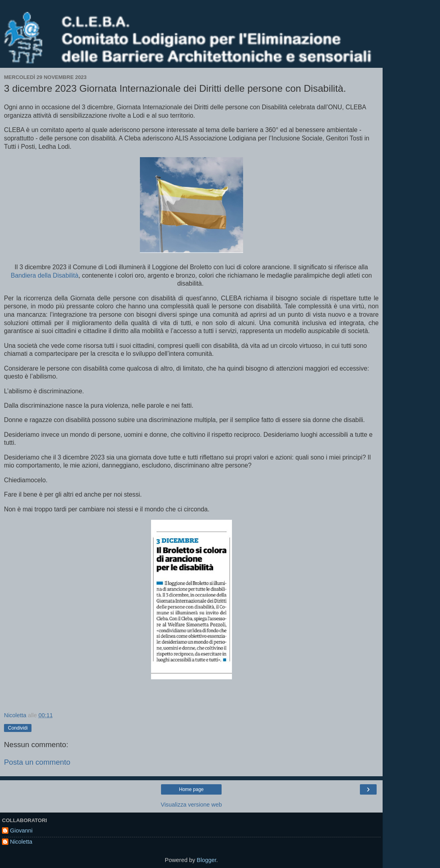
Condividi (18, 728)
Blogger (207, 860)
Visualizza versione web (191, 805)
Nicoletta (21, 842)
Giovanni (21, 831)
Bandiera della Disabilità (45, 275)
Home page (191, 789)
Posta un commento (37, 762)
